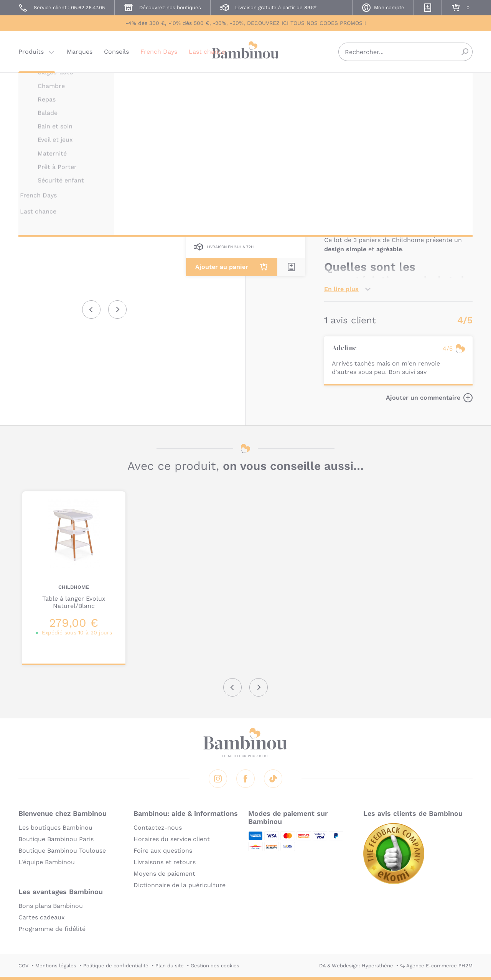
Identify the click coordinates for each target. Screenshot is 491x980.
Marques (80, 52)
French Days (159, 52)
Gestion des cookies (215, 966)
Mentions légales (56, 966)
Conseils (116, 52)
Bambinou (245, 51)
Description (342, 183)
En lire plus (341, 289)
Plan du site (170, 966)
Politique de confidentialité (116, 966)
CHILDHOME (339, 83)
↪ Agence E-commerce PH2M (436, 966)
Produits (31, 52)
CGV (23, 966)
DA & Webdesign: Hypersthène (356, 966)
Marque (379, 183)
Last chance (207, 52)
